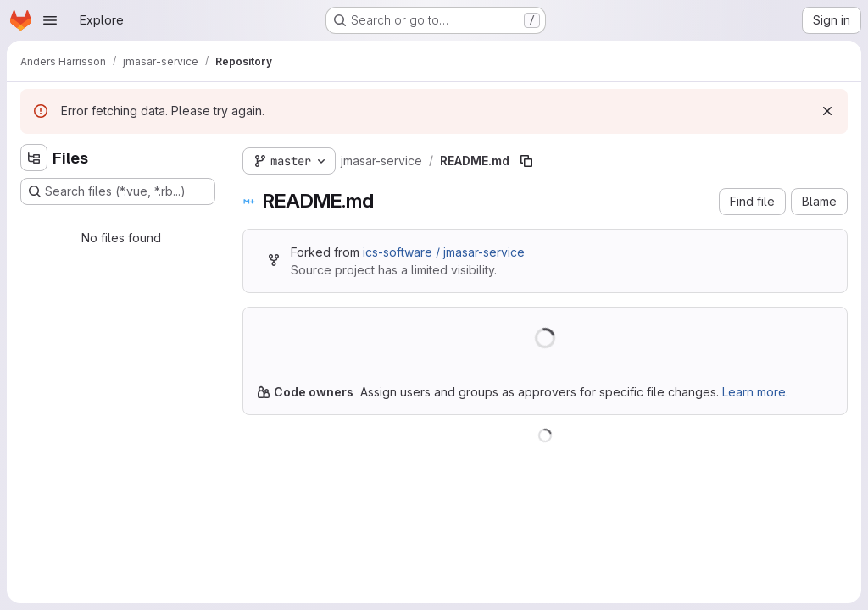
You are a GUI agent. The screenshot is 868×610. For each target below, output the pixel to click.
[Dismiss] (827, 111)
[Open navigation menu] (50, 20)
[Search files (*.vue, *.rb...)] (118, 191)
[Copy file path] (526, 161)
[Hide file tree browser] (34, 158)
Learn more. (755, 392)
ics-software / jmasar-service (444, 252)
